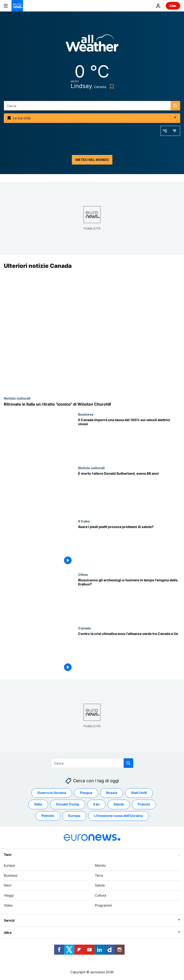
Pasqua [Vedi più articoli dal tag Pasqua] (86, 793)
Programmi (103, 905)
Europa (9, 865)
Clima (83, 575)
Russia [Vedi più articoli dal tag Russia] (112, 793)
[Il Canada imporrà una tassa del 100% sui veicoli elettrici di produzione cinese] (129, 439)
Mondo (100, 865)
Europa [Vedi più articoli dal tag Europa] (74, 816)
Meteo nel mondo (92, 160)
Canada (84, 628)
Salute (100, 885)
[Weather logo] (92, 45)
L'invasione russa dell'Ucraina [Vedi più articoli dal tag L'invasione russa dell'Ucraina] (118, 816)
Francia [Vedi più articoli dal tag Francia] (144, 804)
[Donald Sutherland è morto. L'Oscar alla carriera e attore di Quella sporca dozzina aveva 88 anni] (129, 493)
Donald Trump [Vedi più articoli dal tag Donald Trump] (68, 804)
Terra (99, 875)
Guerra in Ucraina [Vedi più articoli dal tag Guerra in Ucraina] (52, 793)
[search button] (175, 106)
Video (8, 905)
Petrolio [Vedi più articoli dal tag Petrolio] (48, 816)
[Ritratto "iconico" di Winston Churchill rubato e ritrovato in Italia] (92, 404)
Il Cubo (84, 521)
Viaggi (9, 895)
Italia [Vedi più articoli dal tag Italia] (38, 804)
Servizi (9, 920)
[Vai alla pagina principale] (17, 6)
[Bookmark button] (111, 86)
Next (8, 885)
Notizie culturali (17, 398)
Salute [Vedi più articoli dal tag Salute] (119, 804)
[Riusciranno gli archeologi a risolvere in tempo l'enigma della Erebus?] (129, 599)
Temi (8, 855)
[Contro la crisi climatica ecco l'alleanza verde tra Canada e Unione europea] (129, 653)
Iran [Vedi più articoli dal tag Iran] (96, 804)
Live (173, 6)
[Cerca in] (92, 106)
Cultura (101, 895)
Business (86, 414)
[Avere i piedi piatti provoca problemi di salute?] (129, 546)
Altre (8, 933)
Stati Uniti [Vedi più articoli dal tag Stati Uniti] (139, 793)
